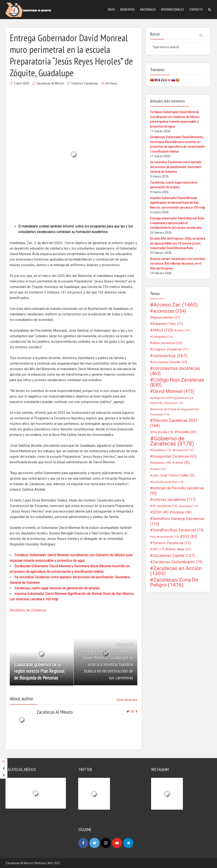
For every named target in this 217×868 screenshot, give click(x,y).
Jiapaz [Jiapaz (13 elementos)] (159, 469)
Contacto (196, 10)
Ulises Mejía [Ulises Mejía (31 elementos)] (179, 549)
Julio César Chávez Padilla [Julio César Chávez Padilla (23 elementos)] (173, 475)
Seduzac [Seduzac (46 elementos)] (182, 512)
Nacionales (148, 10)
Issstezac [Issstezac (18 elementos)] (162, 463)
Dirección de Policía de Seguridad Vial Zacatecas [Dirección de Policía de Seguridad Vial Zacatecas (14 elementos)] (174, 412)
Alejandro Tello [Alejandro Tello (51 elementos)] (168, 324)
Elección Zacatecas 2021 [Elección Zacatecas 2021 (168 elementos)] (174, 423)
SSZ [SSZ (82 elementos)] (190, 537)
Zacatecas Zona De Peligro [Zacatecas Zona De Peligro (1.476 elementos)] (174, 582)
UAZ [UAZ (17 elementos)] (158, 549)
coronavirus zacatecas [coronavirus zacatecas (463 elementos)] (175, 371)
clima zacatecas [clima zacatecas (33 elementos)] (167, 343)
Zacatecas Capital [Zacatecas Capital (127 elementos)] (174, 556)
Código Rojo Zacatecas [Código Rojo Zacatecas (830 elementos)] (177, 382)
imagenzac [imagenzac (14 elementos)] (184, 450)
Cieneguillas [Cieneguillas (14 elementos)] (162, 337)
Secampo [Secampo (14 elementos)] (189, 506)
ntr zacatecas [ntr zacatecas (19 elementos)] (165, 506)
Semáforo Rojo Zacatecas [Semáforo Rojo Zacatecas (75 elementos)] (178, 530)
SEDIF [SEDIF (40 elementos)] (160, 512)
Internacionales (173, 10)
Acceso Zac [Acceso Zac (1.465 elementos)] (176, 305)
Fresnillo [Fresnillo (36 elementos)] (186, 432)
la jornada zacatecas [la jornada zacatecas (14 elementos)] (168, 482)
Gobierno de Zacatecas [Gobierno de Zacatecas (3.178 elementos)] (172, 441)
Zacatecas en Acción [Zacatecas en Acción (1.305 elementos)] (176, 571)
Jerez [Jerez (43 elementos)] (182, 463)
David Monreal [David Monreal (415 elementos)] (174, 391)
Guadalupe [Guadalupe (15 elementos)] (161, 450)
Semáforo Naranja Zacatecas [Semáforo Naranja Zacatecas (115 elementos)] (177, 521)
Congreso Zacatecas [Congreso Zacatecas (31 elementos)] (170, 349)
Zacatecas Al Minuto (50, 83)
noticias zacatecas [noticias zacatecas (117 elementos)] (174, 500)
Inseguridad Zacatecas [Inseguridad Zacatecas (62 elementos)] (175, 456)
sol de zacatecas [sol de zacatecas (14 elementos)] (165, 537)
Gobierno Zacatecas (85, 83)
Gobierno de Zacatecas (29, 610)
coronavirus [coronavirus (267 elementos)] (170, 356)
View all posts (127, 700)
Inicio (111, 10)
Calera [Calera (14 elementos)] (183, 330)
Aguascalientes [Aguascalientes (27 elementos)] (166, 317)
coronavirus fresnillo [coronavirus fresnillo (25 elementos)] (170, 362)
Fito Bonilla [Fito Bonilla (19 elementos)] (163, 432)
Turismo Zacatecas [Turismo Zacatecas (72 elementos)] (172, 543)
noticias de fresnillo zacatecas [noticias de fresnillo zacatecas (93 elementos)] (177, 491)
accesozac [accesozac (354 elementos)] (170, 311)
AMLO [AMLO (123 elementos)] (163, 330)
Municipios (127, 10)
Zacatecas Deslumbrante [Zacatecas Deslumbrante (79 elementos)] (177, 562)
